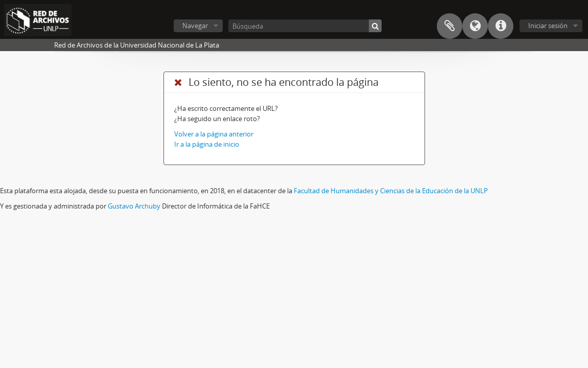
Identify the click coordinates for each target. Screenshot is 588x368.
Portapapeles (450, 26)
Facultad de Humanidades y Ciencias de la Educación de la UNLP (391, 191)
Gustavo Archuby (134, 206)
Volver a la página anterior (214, 134)
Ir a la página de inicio (207, 144)
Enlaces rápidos (501, 26)
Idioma (475, 26)
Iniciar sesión (548, 26)
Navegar (195, 26)
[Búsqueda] (305, 26)
